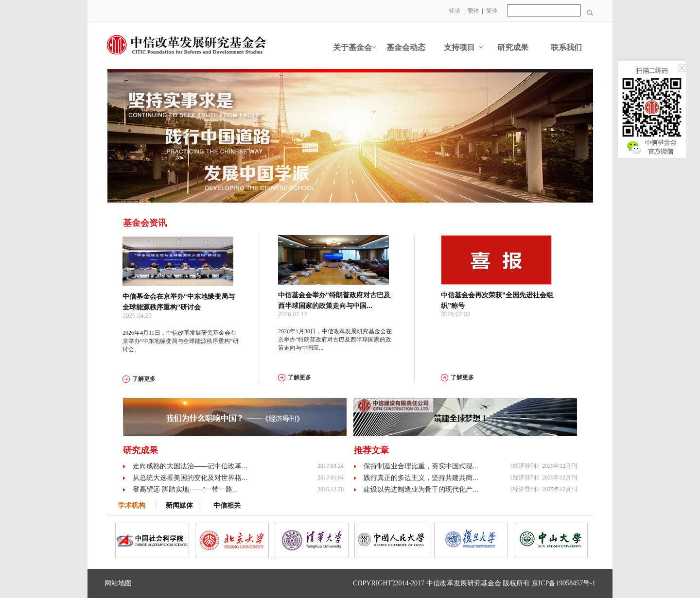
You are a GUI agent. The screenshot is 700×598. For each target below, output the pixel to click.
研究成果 (513, 47)
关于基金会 (352, 47)
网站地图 (118, 583)
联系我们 (566, 47)
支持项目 (459, 47)
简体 (492, 11)
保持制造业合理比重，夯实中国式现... (421, 466)
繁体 (473, 11)
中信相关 (227, 505)
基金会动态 (406, 47)
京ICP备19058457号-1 (564, 583)
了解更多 (144, 379)
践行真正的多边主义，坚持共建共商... (421, 478)
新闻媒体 (179, 505)
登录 (455, 11)
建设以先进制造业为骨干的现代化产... (421, 489)
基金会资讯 (145, 223)
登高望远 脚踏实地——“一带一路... (185, 489)
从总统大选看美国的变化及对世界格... (190, 478)
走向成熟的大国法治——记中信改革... (190, 466)
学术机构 (132, 505)
